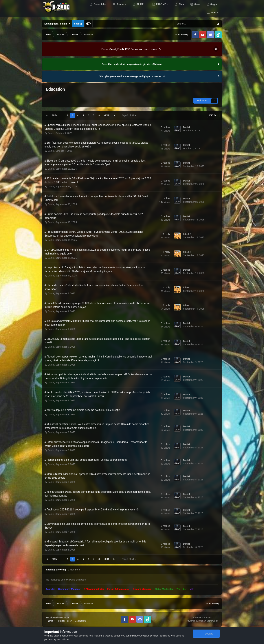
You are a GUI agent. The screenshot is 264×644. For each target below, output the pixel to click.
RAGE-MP (162, 9)
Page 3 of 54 (129, 115)
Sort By (213, 115)
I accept (206, 634)
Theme (51, 621)
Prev (55, 115)
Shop (182, 9)
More (214, 9)
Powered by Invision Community (202, 621)
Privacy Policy (65, 621)
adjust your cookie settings (144, 636)
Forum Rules (100, 9)
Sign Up (78, 24)
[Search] (194, 24)
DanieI (51, 133)
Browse (121, 9)
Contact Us (80, 621)
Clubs (197, 9)
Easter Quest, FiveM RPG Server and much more (129, 49)
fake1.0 (187, 234)
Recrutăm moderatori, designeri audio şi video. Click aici (132, 64)
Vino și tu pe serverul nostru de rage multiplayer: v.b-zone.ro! (132, 76)
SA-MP (141, 9)
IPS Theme (52, 618)
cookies (66, 636)
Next (107, 115)
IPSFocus (65, 618)
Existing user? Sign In (57, 24)
